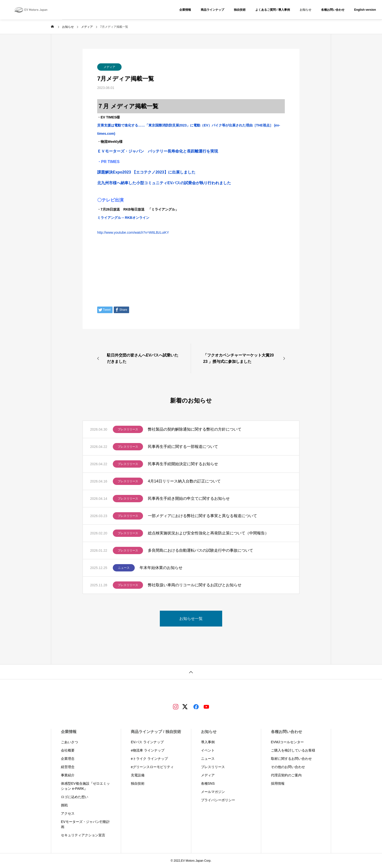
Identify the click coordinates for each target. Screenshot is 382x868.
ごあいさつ (69, 742)
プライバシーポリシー (218, 800)
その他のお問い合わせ (288, 767)
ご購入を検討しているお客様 (293, 750)
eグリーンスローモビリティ (152, 767)
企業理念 (68, 759)
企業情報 (185, 10)
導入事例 (208, 742)
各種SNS (208, 783)
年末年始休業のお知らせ (161, 568)
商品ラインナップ (212, 10)
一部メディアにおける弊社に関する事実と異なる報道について (202, 516)
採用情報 (278, 783)
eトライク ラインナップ (149, 759)
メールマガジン (213, 792)
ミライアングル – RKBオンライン (123, 218)
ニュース (124, 568)
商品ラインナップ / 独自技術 (156, 732)
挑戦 (64, 805)
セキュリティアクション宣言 (83, 835)
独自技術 (240, 10)
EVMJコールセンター (287, 742)
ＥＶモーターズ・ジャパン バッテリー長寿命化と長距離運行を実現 (158, 151)
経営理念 (68, 767)
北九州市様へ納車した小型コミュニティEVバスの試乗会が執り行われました (164, 183)
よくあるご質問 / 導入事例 (273, 10)
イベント (208, 750)
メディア (109, 67)
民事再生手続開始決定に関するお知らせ (183, 464)
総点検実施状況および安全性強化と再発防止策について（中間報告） (208, 533)
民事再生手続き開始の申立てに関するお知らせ (189, 498)
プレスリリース (128, 429)
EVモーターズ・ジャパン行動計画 (85, 824)
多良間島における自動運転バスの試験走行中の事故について (201, 550)
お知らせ (306, 10)
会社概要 (68, 750)
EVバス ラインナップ (147, 742)
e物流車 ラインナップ (148, 750)
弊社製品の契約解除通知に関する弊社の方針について (195, 429)
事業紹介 (68, 775)
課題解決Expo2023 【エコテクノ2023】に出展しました (146, 172)
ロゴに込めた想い (75, 797)
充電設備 (138, 775)
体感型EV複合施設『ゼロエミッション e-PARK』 (85, 786)
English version (365, 10)
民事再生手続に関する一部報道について (183, 447)
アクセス (68, 813)
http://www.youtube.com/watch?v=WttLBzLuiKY (133, 232)
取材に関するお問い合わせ (291, 759)
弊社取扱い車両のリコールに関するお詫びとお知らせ (195, 585)
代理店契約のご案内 (286, 775)
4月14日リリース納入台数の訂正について (184, 481)
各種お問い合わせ (333, 10)
